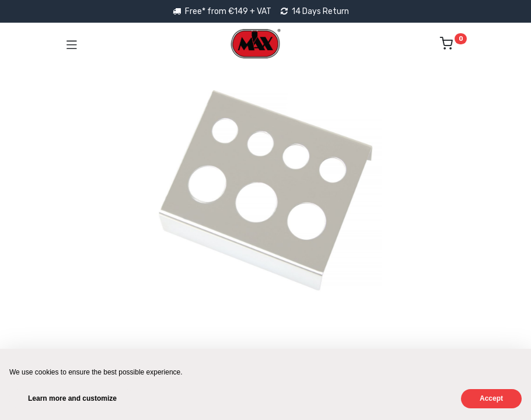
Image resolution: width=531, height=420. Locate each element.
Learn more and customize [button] (72, 398)
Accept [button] (491, 398)
